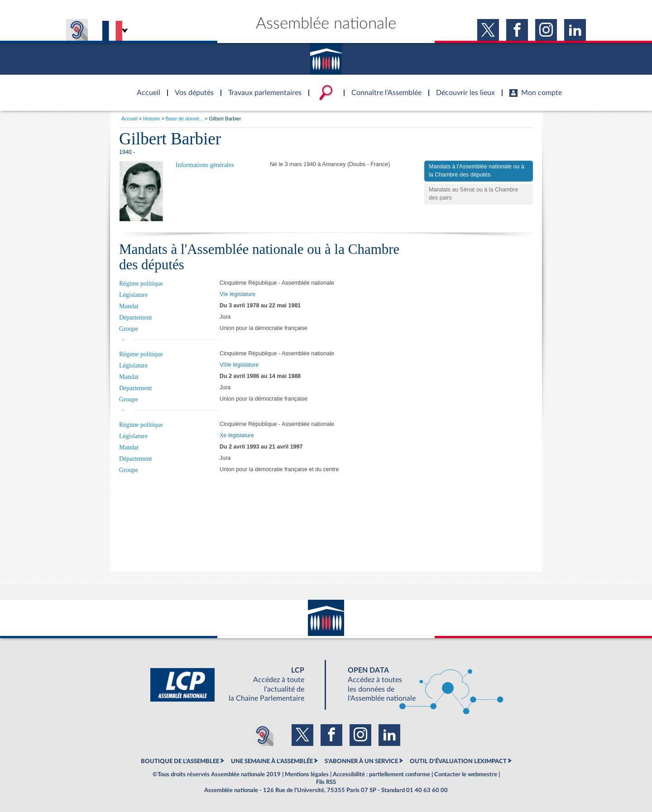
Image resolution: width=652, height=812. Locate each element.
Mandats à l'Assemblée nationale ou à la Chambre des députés (477, 171)
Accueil (129, 119)
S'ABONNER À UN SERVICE (361, 761)
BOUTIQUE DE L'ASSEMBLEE (180, 761)
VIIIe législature (239, 365)
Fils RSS (326, 782)
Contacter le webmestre (466, 774)
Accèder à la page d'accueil (145, 87)
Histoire (151, 119)
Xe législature (237, 435)
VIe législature (237, 294)
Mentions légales (307, 774)
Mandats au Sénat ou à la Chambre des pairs (473, 194)
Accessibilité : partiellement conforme (381, 774)
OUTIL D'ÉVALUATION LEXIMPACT (458, 761)
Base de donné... (185, 119)
